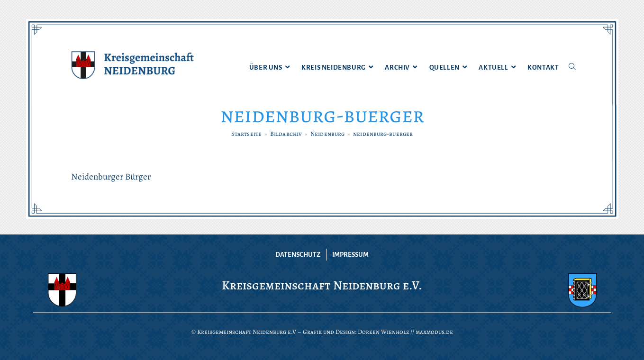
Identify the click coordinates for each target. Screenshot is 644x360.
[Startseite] (246, 134)
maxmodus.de (434, 332)
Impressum (350, 255)
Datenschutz (298, 255)
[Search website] (572, 68)
